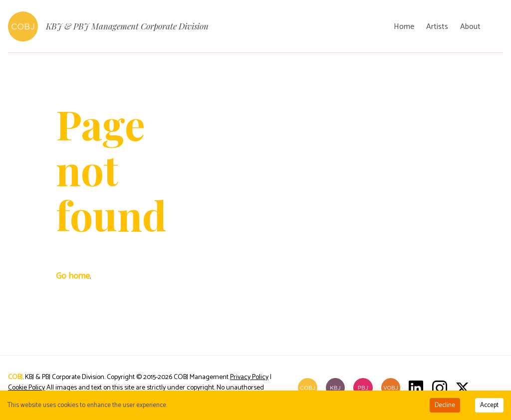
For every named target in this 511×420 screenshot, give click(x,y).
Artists (437, 27)
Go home (73, 276)
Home (404, 27)
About (470, 27)
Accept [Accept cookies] (489, 405)
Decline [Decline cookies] (445, 405)
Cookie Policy (26, 388)
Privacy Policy (249, 377)
